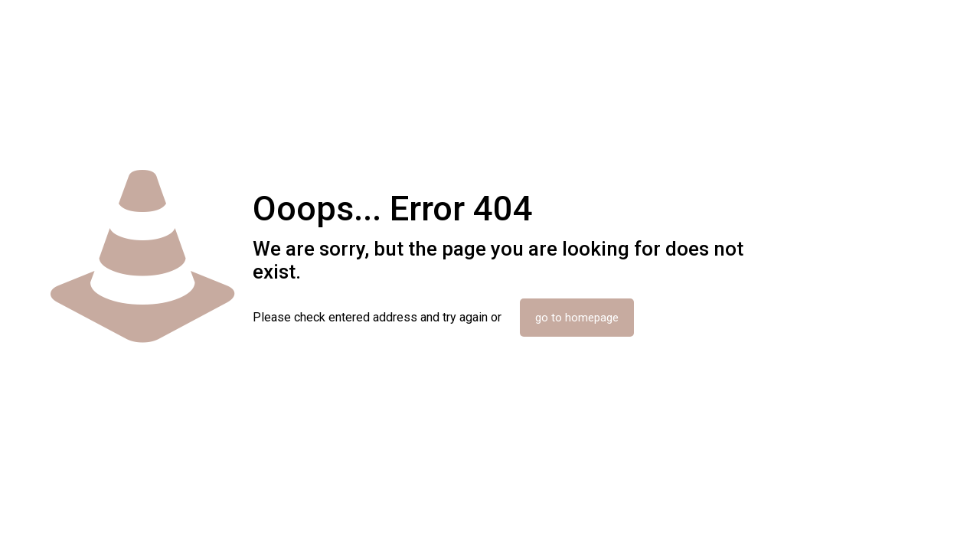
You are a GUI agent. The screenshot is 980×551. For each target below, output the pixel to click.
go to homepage (577, 318)
